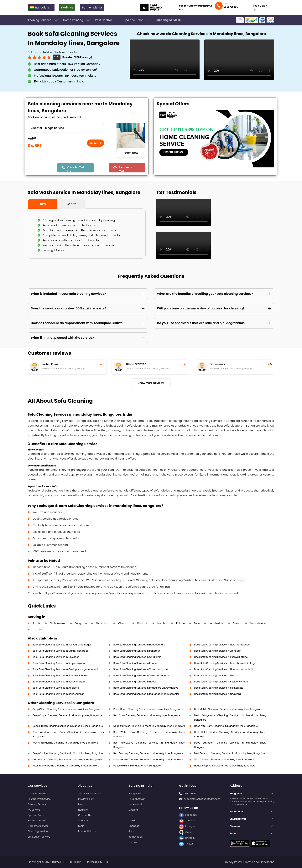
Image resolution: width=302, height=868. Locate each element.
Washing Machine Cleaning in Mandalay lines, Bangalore (65, 743)
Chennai (123, 623)
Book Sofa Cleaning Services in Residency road (221, 682)
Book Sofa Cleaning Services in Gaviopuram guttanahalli (65, 669)
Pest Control (107, 20)
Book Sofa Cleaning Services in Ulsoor (216, 675)
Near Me (83, 810)
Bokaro (237, 623)
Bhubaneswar (58, 623)
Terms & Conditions (89, 794)
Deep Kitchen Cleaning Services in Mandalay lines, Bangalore (68, 726)
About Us (83, 821)
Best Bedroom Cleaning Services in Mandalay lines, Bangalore (230, 753)
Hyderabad (103, 623)
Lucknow (38, 629)
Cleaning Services (43, 20)
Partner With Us (92, 8)
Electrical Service (37, 821)
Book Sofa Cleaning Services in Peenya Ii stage (221, 657)
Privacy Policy (86, 799)
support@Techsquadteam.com (202, 799)
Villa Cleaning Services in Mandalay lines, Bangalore (224, 759)
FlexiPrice (67, 8)
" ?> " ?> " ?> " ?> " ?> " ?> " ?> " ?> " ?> (66, 128)
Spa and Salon (137, 20)
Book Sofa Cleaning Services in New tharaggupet (222, 645)
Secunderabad (259, 623)
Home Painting (77, 20)
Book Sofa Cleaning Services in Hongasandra (139, 645)
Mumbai (162, 623)
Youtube (187, 821)
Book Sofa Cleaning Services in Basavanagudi (59, 682)
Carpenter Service (38, 826)
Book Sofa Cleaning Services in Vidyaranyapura (60, 663)
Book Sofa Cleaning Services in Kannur (135, 663)
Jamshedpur (216, 623)
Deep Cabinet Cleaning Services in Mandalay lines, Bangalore (68, 753)
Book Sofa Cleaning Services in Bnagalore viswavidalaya (146, 688)
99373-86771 (191, 794)
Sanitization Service (39, 837)
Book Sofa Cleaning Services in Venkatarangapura (142, 675)
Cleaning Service (37, 794)
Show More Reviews (151, 383)
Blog (81, 804)
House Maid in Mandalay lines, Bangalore (137, 766)
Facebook (188, 815)
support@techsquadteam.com (196, 7)
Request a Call (126, 169)
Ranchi (36, 623)
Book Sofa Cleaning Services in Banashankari (58, 694)
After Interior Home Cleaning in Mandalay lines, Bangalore (66, 766)
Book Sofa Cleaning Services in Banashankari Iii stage (225, 663)
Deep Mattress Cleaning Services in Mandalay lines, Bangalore (149, 726)
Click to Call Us (76, 169)
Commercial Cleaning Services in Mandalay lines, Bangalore (67, 759)
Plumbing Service (38, 831)
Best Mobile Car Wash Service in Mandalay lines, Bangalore (228, 709)
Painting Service (37, 804)
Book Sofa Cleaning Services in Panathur (137, 651)
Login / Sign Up (260, 7)
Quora (186, 832)
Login (81, 826)
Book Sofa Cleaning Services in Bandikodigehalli (60, 675)
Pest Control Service (39, 799)
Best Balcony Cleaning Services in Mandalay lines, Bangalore (148, 753)
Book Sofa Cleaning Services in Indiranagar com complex (146, 694)
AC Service (34, 810)
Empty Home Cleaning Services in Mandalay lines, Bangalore (148, 759)
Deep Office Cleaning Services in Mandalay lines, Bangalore (67, 709)
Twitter (186, 844)
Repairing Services (168, 20)
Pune (197, 623)
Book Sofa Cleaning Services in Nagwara (218, 694)
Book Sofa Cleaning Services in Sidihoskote (219, 688)
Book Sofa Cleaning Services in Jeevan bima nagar (62, 645)
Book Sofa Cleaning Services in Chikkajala (137, 657)
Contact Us (85, 815)
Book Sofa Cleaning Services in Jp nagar (217, 651)
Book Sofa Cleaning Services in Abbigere (56, 688)
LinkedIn (187, 838)
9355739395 (231, 7)
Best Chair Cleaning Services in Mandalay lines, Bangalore (147, 715)
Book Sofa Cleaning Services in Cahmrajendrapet (61, 651)
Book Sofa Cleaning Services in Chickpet (56, 657)
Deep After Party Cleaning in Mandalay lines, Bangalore (226, 726)
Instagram (188, 826)
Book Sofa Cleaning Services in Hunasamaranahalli (224, 669)
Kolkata (181, 623)
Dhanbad (143, 623)
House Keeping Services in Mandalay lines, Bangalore (225, 766)
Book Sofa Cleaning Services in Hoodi (135, 682)
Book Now (131, 153)
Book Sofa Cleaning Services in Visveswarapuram (142, 669)
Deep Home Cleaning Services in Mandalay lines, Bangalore (148, 709)
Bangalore (81, 623)
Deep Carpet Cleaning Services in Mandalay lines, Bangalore (67, 715)
